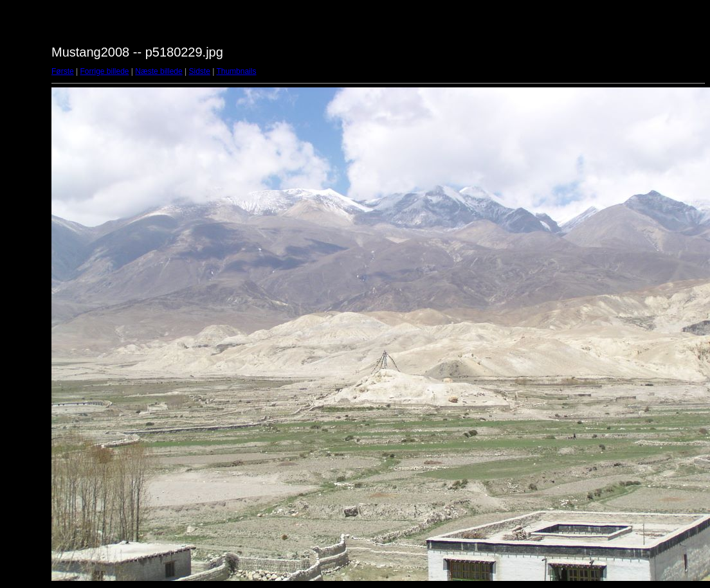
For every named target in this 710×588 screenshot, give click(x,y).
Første (63, 71)
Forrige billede (104, 71)
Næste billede (159, 71)
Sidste (199, 71)
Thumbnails (236, 71)
